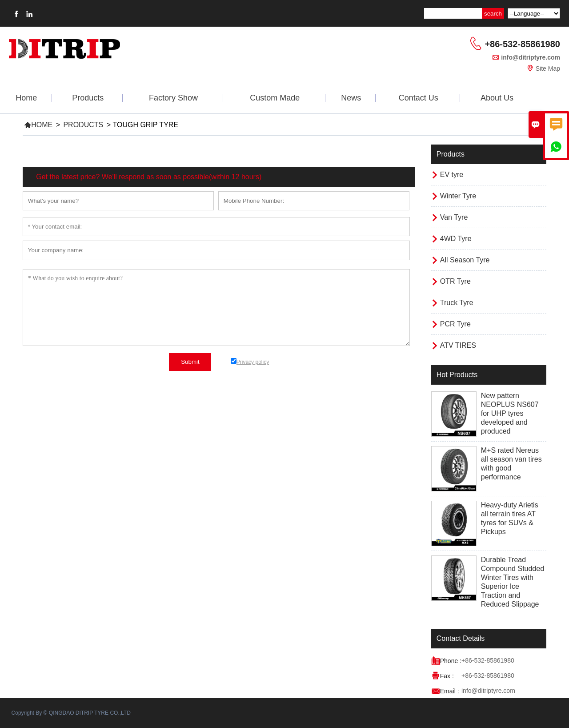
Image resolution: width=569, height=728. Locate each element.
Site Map (548, 68)
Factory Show (173, 98)
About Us (497, 98)
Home (26, 98)
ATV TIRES (458, 345)
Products (88, 98)
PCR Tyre (455, 324)
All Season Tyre (465, 260)
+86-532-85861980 (522, 44)
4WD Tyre (456, 239)
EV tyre (452, 175)
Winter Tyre (458, 196)
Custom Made (275, 98)
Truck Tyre (457, 303)
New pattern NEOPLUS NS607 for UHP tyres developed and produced (510, 413)
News (351, 98)
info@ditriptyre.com (531, 57)
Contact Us (419, 98)
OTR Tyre (455, 281)
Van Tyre (454, 217)
